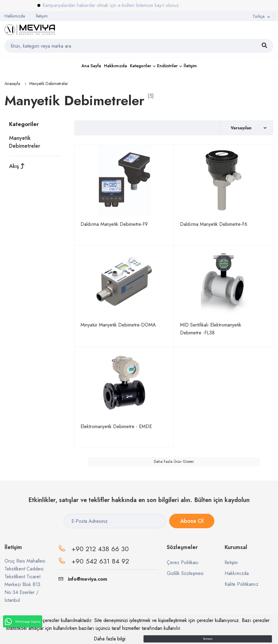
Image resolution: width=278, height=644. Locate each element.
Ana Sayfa (91, 66)
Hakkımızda (15, 16)
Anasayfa (12, 84)
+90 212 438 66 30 (100, 549)
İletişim (42, 16)
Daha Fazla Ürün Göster (174, 462)
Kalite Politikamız (242, 584)
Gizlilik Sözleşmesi (185, 573)
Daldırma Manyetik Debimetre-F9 (114, 224)
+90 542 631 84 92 (100, 561)
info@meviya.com (83, 579)
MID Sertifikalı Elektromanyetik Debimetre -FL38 (211, 329)
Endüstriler (167, 66)
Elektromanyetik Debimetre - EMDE (116, 426)
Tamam (208, 639)
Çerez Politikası (183, 562)
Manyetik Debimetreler (25, 142)
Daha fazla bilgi (110, 639)
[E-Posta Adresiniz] (115, 521)
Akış (17, 166)
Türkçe (258, 16)
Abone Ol (192, 521)
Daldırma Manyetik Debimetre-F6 (214, 224)
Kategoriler (141, 66)
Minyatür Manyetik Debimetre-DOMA (118, 325)
